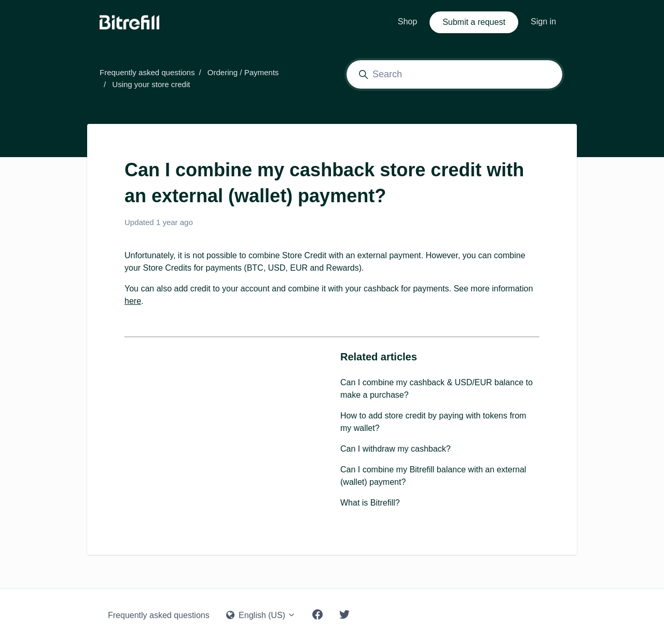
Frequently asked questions (147, 72)
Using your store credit (151, 84)
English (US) (261, 615)
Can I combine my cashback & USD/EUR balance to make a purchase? (437, 389)
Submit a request (474, 22)
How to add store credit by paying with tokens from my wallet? (433, 422)
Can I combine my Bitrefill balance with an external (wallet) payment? (433, 476)
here (133, 301)
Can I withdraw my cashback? (396, 449)
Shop (407, 22)
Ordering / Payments (243, 72)
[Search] (454, 74)
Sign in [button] (543, 22)
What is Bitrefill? (370, 503)
